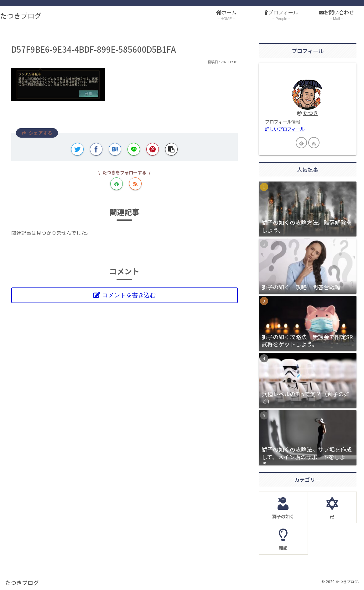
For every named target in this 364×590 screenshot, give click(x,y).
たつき (310, 113)
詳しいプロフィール (285, 129)
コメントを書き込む (129, 295)
